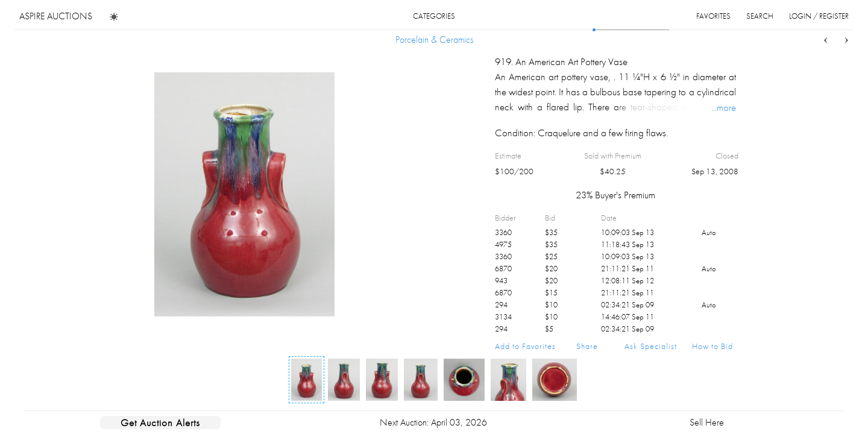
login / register (819, 16)
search (760, 16)
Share (587, 346)
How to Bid (712, 346)
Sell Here (707, 422)
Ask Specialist (651, 346)
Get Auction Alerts (160, 423)
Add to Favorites (525, 346)
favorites (713, 16)
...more (724, 107)
